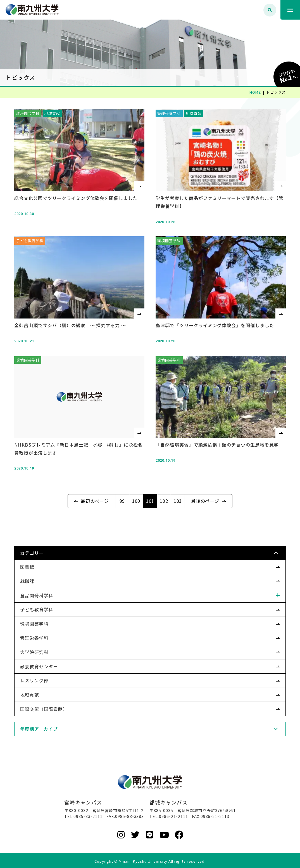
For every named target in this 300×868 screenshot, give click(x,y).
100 (136, 496)
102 (164, 496)
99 (122, 496)
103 (178, 496)
